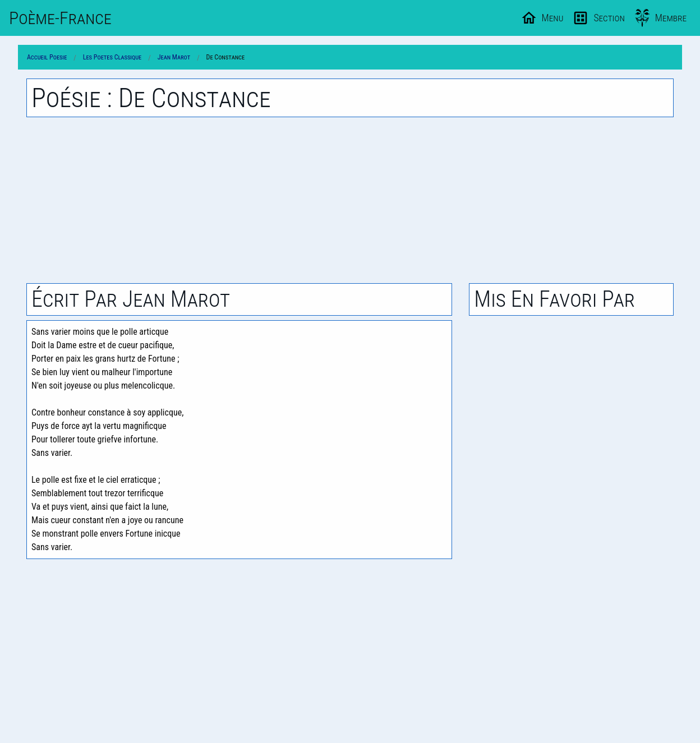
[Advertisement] (350, 200)
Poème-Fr (60, 18)
